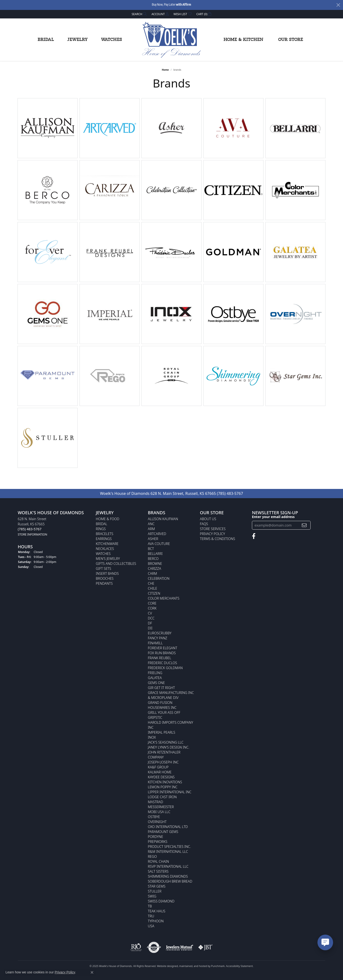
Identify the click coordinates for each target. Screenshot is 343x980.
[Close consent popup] (92, 972)
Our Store (291, 40)
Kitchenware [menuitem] (107, 544)
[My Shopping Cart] (204, 14)
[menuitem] (136, 947)
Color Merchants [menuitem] (164, 598)
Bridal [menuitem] (101, 524)
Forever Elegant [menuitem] (163, 648)
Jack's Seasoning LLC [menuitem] (166, 742)
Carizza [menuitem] (154, 568)
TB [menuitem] (150, 906)
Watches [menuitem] (103, 554)
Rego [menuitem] (152, 856)
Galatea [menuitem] (155, 678)
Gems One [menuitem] (156, 683)
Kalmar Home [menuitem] (160, 772)
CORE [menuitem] (152, 603)
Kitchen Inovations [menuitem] (165, 782)
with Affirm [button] (184, 5)
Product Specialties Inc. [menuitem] (169, 847)
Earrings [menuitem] (104, 539)
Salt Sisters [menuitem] (158, 871)
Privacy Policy (65, 972)
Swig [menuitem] (152, 896)
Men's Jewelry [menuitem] (108, 559)
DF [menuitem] (150, 623)
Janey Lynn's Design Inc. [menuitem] (169, 747)
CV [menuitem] (150, 613)
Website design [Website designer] (166, 966)
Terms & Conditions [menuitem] (218, 539)
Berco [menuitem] (153, 559)
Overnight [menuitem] (157, 822)
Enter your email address (273, 517)
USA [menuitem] (151, 926)
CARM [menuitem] (152, 573)
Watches (112, 40)
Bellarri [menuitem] (155, 554)
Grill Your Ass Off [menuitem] (164, 712)
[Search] (139, 14)
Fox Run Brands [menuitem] (162, 653)
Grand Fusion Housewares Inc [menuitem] (162, 705)
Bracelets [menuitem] (105, 534)
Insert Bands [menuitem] (107, 573)
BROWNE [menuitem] (155, 564)
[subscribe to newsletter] (304, 525)
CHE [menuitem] (151, 583)
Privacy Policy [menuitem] (212, 534)
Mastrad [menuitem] (155, 802)
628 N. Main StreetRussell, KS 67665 (32, 527)
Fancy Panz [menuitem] (158, 638)
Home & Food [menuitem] (108, 519)
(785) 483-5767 (230, 493)
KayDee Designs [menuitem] (161, 777)
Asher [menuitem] (153, 539)
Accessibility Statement (239, 966)
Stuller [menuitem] (155, 891)
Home (165, 70)
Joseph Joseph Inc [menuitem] (163, 762)
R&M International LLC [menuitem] (168, 852)
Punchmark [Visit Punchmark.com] (218, 966)
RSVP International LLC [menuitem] (168, 866)
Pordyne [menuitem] (155, 837)
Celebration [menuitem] (159, 578)
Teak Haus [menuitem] (157, 911)
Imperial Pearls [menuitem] (162, 732)
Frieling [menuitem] (155, 673)
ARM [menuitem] (151, 529)
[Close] (338, 5)
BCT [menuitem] (151, 549)
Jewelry (77, 40)
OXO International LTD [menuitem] (168, 827)
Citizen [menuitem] (154, 593)
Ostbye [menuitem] (154, 817)
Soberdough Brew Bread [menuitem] (170, 881)
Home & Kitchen (243, 40)
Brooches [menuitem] (105, 578)
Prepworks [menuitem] (158, 842)
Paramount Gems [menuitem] (163, 832)
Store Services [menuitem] (213, 529)
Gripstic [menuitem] (155, 717)
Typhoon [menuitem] (156, 921)
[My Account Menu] (160, 14)
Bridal (46, 40)
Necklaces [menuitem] (105, 549)
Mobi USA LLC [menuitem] (159, 812)
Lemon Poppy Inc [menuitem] (163, 787)
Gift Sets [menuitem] (103, 568)
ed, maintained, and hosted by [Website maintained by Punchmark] (193, 966)
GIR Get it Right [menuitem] (161, 688)
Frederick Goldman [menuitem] (165, 668)
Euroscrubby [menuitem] (160, 633)
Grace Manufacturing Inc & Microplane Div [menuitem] (171, 695)
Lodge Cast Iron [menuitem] (162, 797)
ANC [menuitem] (151, 524)
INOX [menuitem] (152, 737)
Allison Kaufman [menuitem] (163, 519)
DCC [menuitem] (151, 618)
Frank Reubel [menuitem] (160, 658)
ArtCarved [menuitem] (157, 534)
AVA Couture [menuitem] (159, 544)
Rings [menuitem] (101, 529)
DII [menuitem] (150, 628)
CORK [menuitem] (152, 608)
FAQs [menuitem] (204, 524)
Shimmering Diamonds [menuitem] (168, 876)
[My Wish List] (182, 14)
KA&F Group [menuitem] (158, 767)
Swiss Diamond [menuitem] (161, 901)
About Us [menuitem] (208, 519)
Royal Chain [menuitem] (158, 861)
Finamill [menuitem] (155, 643)
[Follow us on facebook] (254, 536)
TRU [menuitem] (151, 916)
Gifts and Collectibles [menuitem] (116, 564)
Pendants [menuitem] (104, 583)
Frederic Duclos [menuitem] (162, 663)
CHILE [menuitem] (152, 588)
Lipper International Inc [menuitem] (170, 792)
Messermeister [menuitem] (161, 807)
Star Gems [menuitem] (157, 886)
